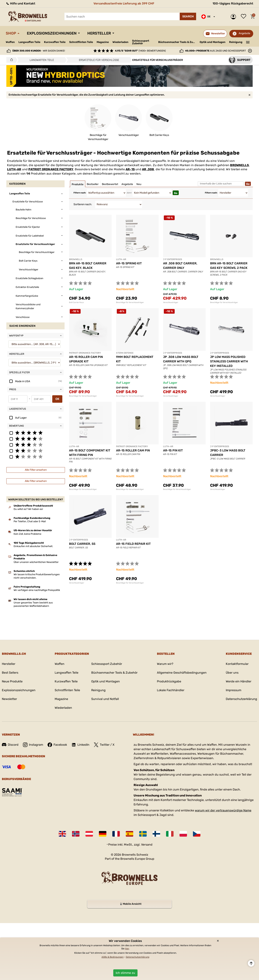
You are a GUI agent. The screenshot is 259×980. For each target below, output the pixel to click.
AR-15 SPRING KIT (129, 263)
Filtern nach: (80, 193)
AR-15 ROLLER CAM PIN (133, 450)
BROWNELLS (240, 165)
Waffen (10, 42)
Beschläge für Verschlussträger (130, 302)
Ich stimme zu (125, 973)
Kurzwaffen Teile (55, 42)
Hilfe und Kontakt (21, 3)
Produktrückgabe (169, 681)
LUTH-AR (14, 169)
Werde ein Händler (239, 681)
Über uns (232, 673)
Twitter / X (104, 745)
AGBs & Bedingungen (113, 957)
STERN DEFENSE (125, 353)
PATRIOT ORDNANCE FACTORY (51, 169)
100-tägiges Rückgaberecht (233, 3)
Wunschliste (244, 17)
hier (127, 949)
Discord (10, 745)
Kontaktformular (237, 664)
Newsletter (9, 699)
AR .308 (148, 169)
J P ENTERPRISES (173, 259)
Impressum (234, 690)
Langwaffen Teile (29, 42)
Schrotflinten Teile (81, 42)
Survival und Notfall (105, 699)
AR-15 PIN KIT (173, 450)
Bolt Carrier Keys (76, 302)
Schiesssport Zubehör (141, 42)
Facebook (57, 745)
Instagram (33, 745)
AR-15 (130, 169)
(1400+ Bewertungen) (140, 51)
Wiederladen (120, 42)
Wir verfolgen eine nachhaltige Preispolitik (37, 590)
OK (57, 399)
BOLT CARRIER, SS (82, 544)
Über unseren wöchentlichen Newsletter (36, 562)
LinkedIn (80, 745)
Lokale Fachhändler (171, 690)
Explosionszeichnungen (52, 33)
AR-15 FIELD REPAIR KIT (133, 544)
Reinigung (236, 42)
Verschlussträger (171, 302)
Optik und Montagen (213, 42)
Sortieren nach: (83, 204)
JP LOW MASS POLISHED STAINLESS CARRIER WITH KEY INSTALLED (229, 361)
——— (248, 42)
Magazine (103, 42)
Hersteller (99, 33)
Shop (11, 33)
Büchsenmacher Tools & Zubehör (178, 42)
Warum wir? (165, 664)
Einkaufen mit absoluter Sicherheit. (33, 546)
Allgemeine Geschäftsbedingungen (182, 673)
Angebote (244, 33)
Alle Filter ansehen (36, 470)
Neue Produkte (12, 681)
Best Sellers (10, 673)
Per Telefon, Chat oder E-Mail (30, 521)
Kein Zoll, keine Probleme (27, 534)
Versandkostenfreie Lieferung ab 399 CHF (124, 3)
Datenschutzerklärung (241, 699)
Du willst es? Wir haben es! (28, 509)
